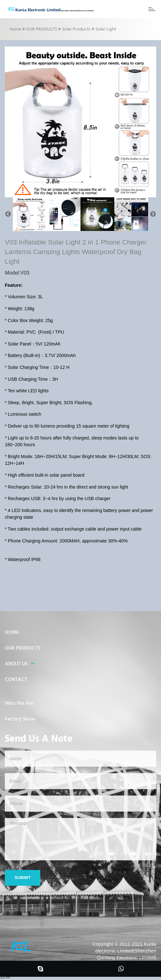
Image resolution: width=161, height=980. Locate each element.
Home (15, 29)
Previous (8, 214)
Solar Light (106, 29)
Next (153, 214)
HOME (12, 633)
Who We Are (19, 703)
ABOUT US (16, 664)
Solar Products (76, 29)
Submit (23, 878)
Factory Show (20, 719)
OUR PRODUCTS (42, 29)
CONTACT (16, 680)
